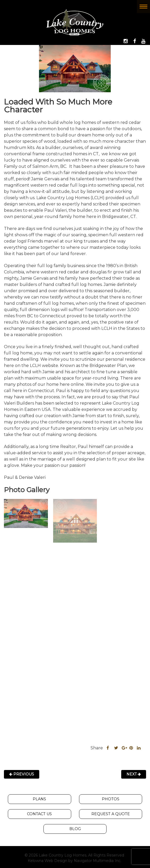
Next (134, 774)
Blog (75, 829)
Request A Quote (111, 814)
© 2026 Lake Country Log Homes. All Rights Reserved (74, 855)
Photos (111, 799)
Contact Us (39, 814)
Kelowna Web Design (48, 860)
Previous (22, 774)
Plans (39, 799)
